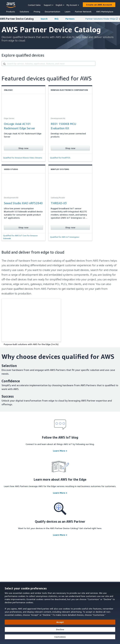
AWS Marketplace (105, 11)
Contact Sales (34, 5)
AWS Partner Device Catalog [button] (17, 19)
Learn (68, 11)
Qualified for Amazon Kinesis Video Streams (23, 158)
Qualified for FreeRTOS (60, 158)
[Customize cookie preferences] (60, 637)
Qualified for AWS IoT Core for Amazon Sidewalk (20, 237)
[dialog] (60, 613)
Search (44, 19)
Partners (70, 19)
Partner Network (83, 11)
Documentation (52, 11)
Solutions (24, 11)
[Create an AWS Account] (99, 5)
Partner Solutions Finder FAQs (102, 19)
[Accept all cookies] (60, 622)
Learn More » (60, 451)
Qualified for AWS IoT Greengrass (65, 237)
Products (11, 11)
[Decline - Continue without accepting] (60, 629)
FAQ (57, 19)
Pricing (37, 11)
